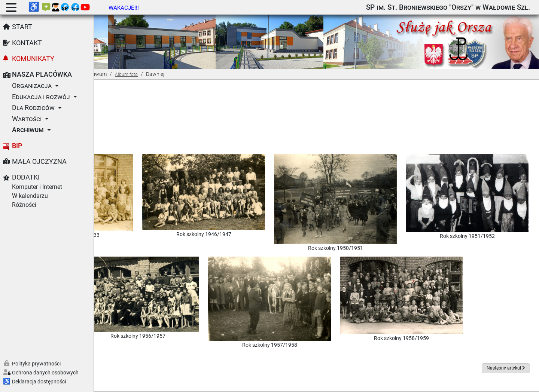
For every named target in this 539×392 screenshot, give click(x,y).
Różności (24, 205)
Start (22, 27)
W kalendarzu (30, 196)
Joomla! (229, 382)
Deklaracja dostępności (39, 382)
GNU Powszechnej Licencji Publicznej (377, 382)
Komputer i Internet (37, 187)
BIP (17, 146)
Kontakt (27, 43)
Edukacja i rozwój (41, 97)
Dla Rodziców (33, 108)
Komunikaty (33, 59)
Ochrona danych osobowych (45, 373)
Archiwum (28, 130)
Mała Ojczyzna (39, 162)
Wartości (27, 119)
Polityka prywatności (36, 364)
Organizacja (32, 86)
